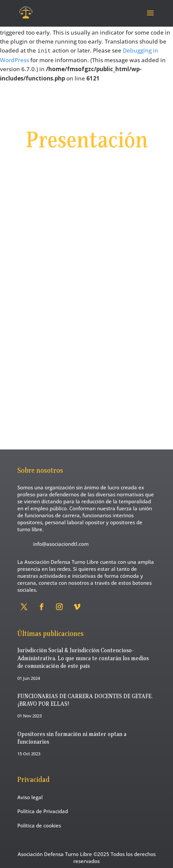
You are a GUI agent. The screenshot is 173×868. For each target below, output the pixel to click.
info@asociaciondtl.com (61, 544)
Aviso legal (30, 797)
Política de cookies (39, 825)
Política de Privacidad (43, 811)
